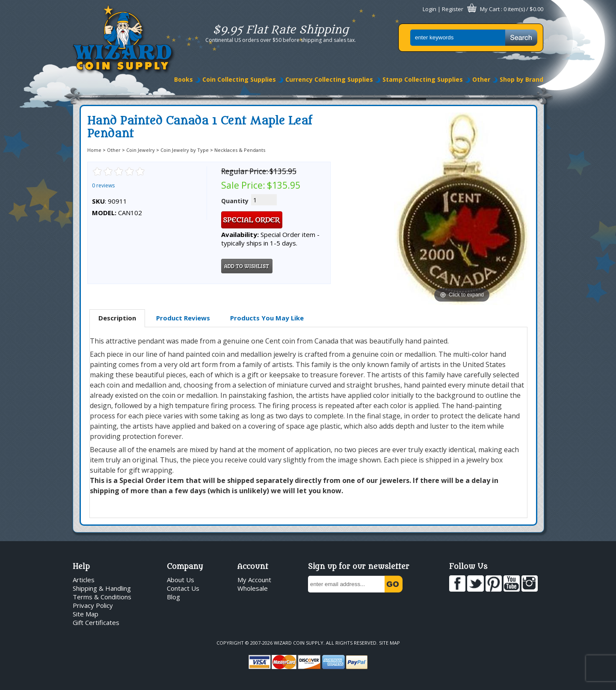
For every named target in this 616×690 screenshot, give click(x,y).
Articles (84, 580)
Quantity (235, 201)
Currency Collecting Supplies (329, 79)
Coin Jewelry (141, 150)
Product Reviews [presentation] (183, 318)
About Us (181, 580)
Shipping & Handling (102, 588)
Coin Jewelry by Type (185, 150)
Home (94, 150)
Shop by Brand (521, 79)
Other (481, 79)
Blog (173, 597)
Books (184, 79)
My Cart (490, 9)
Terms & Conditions (102, 597)
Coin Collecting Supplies (239, 79)
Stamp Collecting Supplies (423, 79)
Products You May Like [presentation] (267, 318)
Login (429, 9)
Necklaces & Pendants (240, 150)
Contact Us (183, 588)
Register (453, 9)
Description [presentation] (117, 318)
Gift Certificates (96, 622)
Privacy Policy (93, 605)
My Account (254, 580)
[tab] (117, 318)
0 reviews (103, 185)
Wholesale (253, 588)
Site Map (86, 614)
